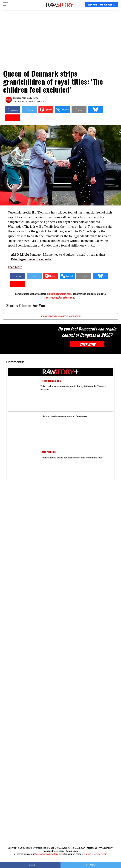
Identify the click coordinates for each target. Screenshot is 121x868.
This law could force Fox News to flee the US (64, 416)
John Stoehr (48, 452)
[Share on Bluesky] (96, 110)
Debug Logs (72, 851)
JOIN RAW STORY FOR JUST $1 (101, 4)
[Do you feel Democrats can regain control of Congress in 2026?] (27, 339)
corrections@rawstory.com (60, 297)
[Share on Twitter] (29, 110)
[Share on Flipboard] (46, 110)
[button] (62, 110)
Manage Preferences (54, 851)
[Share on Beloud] (18, 284)
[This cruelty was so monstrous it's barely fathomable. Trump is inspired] (23, 394)
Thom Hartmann (51, 381)
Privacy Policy (105, 848)
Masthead (92, 848)
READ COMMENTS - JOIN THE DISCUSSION (61, 316)
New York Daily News (27, 98)
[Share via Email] (79, 110)
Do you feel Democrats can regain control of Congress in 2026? (87, 332)
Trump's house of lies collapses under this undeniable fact (71, 458)
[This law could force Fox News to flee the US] (23, 429)
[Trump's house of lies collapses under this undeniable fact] (23, 465)
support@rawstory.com (95, 854)
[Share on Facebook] (13, 110)
